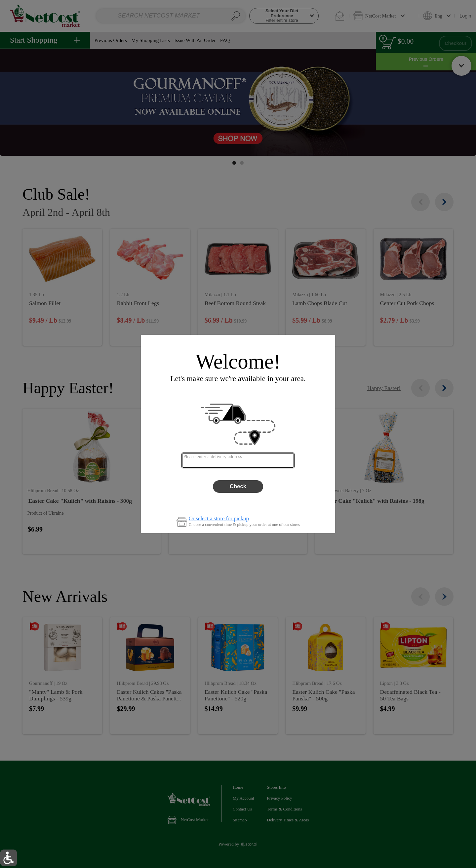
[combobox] (238, 460)
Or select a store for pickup (219, 519)
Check (238, 486)
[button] (8, 858)
